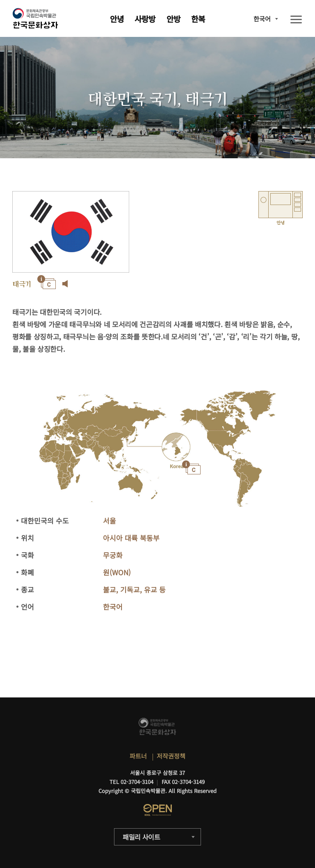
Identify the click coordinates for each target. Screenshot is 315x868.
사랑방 (145, 19)
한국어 (262, 19)
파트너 (138, 756)
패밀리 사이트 (142, 837)
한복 (198, 19)
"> (176, 448)
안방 (173, 19)
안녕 (117, 19)
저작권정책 (171, 756)
